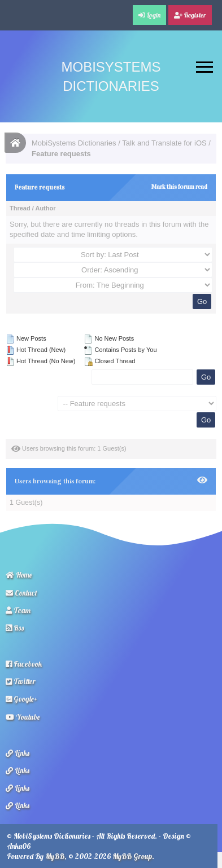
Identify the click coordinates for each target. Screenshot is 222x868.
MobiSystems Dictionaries (74, 143)
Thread (20, 208)
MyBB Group (132, 856)
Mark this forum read (179, 187)
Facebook (24, 664)
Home (19, 575)
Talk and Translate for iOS (164, 143)
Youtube (23, 717)
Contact (21, 593)
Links (18, 753)
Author (45, 208)
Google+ (21, 699)
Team (18, 610)
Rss (15, 628)
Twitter (21, 681)
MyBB (55, 856)
